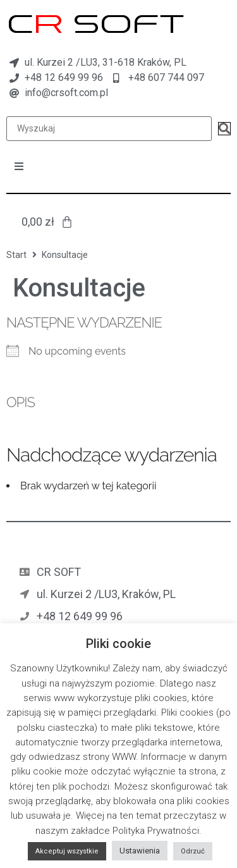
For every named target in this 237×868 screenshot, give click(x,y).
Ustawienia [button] (140, 851)
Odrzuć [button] (193, 851)
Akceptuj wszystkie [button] (67, 851)
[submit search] (224, 129)
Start (16, 255)
